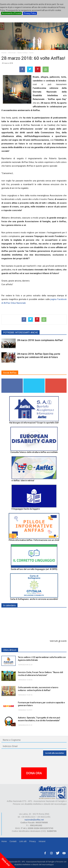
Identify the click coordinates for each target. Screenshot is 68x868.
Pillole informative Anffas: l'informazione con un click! (34, 540)
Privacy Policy (30, 13)
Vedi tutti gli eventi (58, 641)
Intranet (42, 841)
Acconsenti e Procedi (11, 13)
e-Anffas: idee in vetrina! (23, 481)
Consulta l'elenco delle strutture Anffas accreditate (34, 452)
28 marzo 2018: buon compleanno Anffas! (40, 340)
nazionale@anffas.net (34, 820)
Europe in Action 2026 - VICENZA (34, 612)
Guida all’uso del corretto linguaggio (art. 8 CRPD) (34, 569)
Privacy (33, 841)
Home (4, 841)
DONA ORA (34, 773)
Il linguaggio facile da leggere (26, 509)
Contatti (13, 841)
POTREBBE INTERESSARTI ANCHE (20, 333)
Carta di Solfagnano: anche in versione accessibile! (34, 599)
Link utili (23, 841)
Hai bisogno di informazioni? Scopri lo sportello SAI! (34, 423)
